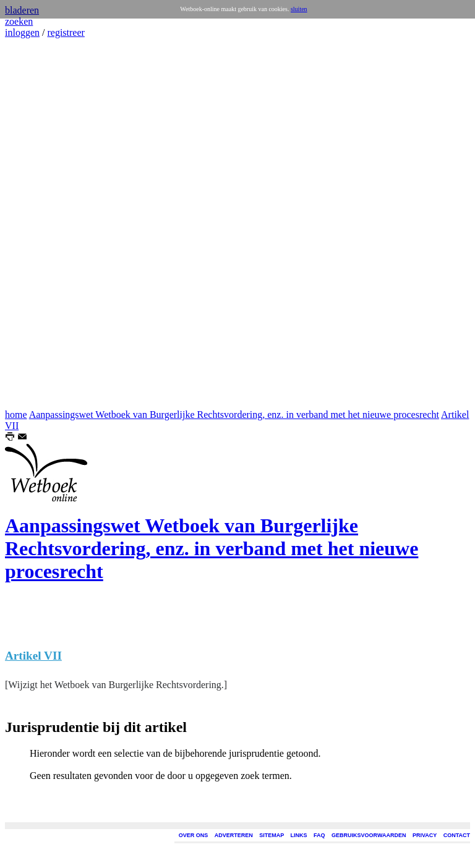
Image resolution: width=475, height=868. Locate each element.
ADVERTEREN (234, 835)
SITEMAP (272, 835)
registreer (66, 32)
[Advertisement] (42, 224)
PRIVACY (425, 835)
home (16, 415)
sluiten (299, 9)
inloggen (22, 32)
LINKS (299, 835)
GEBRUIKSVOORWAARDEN (369, 835)
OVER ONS (194, 835)
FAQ (319, 835)
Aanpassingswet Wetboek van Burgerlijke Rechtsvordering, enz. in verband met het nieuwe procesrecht (234, 415)
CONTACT (457, 835)
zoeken (19, 21)
